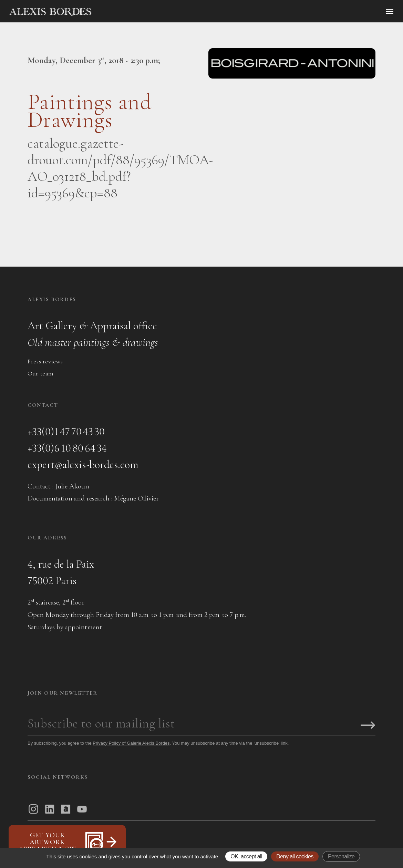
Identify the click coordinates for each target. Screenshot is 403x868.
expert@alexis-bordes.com (83, 464)
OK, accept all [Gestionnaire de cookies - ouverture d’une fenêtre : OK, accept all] (246, 856)
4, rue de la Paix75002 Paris (61, 572)
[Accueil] (109, 12)
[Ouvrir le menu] (390, 11)
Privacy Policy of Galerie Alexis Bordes (131, 743)
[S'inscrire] (368, 726)
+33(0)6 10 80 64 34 (67, 448)
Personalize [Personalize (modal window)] (341, 856)
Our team (41, 373)
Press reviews (45, 361)
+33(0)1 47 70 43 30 (66, 431)
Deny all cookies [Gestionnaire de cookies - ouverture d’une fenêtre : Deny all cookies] (295, 856)
